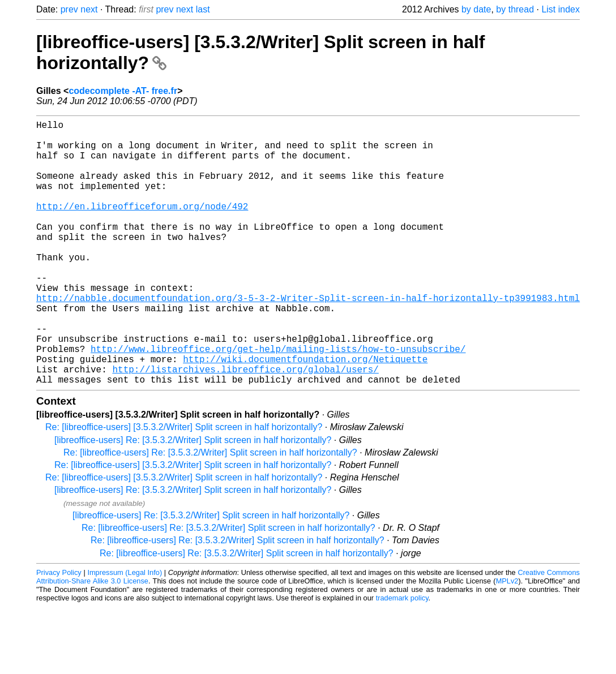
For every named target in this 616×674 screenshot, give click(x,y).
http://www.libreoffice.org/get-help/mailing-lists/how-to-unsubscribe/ (278, 401)
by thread (515, 9)
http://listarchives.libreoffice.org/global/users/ (245, 426)
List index (561, 9)
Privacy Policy (59, 631)
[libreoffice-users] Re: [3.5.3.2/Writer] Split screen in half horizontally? (193, 499)
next (89, 9)
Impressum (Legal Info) (125, 631)
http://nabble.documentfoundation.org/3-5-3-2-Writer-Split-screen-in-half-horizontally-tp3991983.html (308, 338)
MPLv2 (507, 640)
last (203, 9)
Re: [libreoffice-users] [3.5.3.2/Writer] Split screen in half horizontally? (184, 486)
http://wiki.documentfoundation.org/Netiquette (305, 413)
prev (69, 9)
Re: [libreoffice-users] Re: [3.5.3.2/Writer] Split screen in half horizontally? (210, 511)
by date (476, 9)
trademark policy (402, 657)
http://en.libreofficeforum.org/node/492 (142, 226)
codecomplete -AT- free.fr (123, 91)
